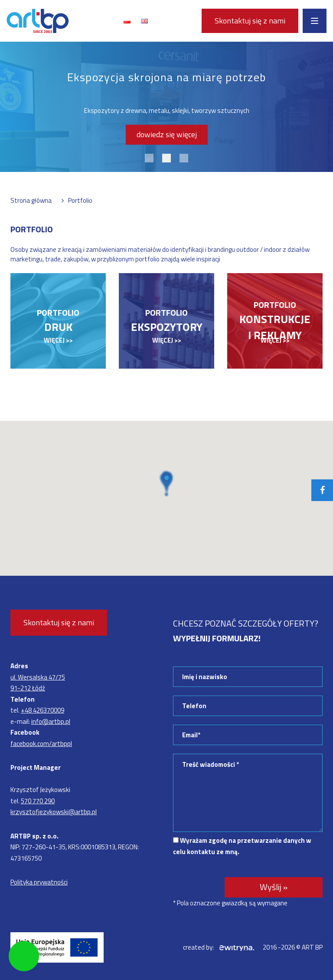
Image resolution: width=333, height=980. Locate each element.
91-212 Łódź (28, 688)
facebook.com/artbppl (41, 744)
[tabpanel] (166, 107)
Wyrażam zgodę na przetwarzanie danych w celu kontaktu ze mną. (242, 846)
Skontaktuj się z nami (250, 21)
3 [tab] (184, 158)
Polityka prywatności (39, 882)
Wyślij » (274, 887)
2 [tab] (166, 158)
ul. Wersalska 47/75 (38, 677)
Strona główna (31, 200)
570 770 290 (38, 801)
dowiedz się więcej (167, 134)
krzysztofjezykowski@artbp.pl (54, 812)
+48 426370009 (42, 710)
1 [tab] (149, 158)
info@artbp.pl (51, 721)
